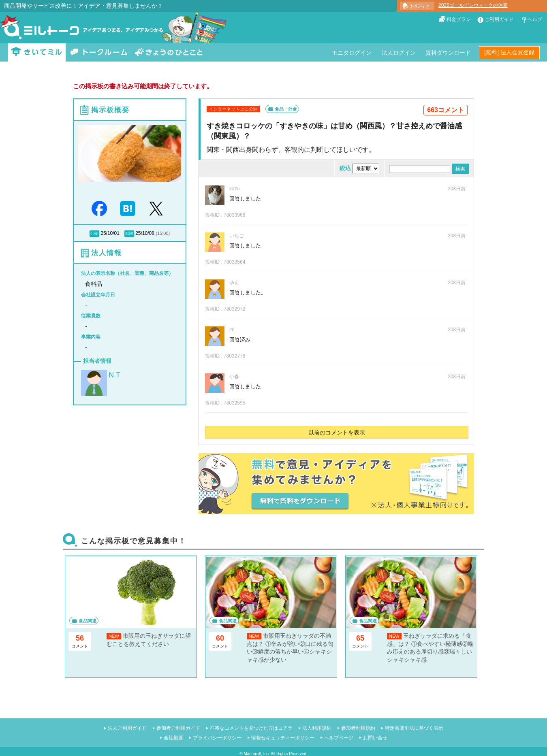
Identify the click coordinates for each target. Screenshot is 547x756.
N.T (114, 375)
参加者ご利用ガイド (178, 728)
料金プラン (459, 19)
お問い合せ (375, 738)
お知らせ (420, 6)
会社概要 (173, 738)
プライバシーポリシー (217, 738)
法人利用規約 (317, 728)
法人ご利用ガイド (127, 728)
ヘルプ (535, 19)
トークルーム (99, 52)
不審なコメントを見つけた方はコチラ (251, 728)
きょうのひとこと (169, 52)
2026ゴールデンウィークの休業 (473, 5)
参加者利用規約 (358, 728)
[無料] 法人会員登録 (509, 52)
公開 (94, 233)
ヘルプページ (339, 738)
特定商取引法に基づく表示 (414, 728)
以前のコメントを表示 (337, 432)
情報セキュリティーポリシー (283, 738)
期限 (129, 233)
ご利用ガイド (499, 19)
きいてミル (37, 52)
